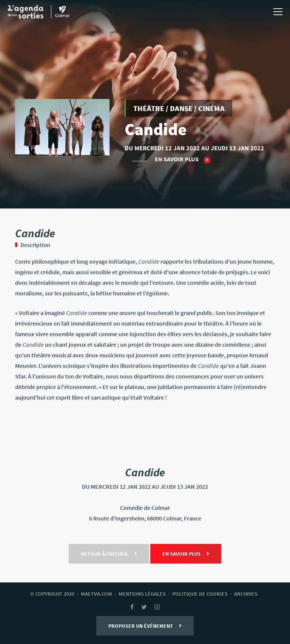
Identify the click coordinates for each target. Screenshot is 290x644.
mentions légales (142, 594)
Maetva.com (96, 594)
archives (246, 594)
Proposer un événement (145, 626)
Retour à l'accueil (109, 554)
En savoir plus (183, 159)
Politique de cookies (200, 594)
